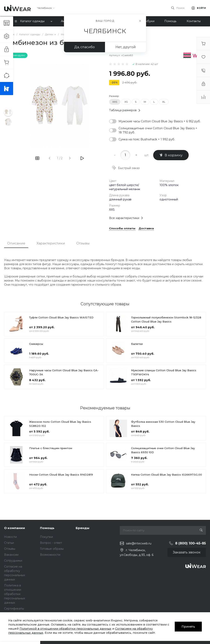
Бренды (83, 528)
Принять (188, 627)
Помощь (47, 528)
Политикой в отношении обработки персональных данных (65, 629)
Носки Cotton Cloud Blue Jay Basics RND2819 (61, 475)
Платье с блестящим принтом (51, 448)
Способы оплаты (122, 228)
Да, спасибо (84, 47)
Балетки (137, 344)
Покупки (46, 537)
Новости (10, 537)
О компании (15, 528)
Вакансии (11, 555)
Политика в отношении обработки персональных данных (15, 594)
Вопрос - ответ (51, 543)
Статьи (9, 543)
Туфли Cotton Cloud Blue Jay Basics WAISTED (61, 317)
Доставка (146, 228)
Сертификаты (14, 609)
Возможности (50, 555)
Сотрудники (13, 561)
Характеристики (51, 243)
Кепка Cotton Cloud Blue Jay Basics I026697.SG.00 (167, 475)
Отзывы (83, 243)
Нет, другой (126, 47)
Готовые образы (52, 549)
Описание (16, 243)
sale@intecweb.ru (139, 543)
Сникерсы (36, 344)
